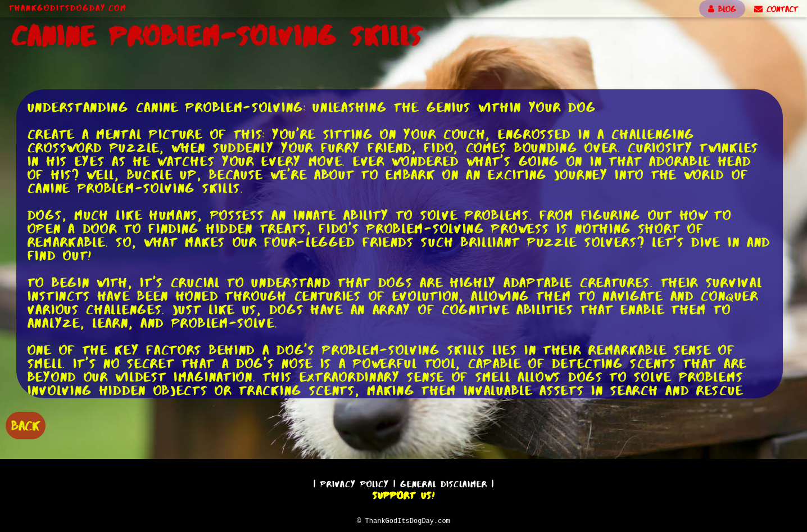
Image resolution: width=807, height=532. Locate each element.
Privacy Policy (355, 482)
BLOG (722, 9)
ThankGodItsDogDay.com (68, 8)
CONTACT (776, 9)
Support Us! (403, 494)
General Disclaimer (444, 482)
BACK (26, 424)
